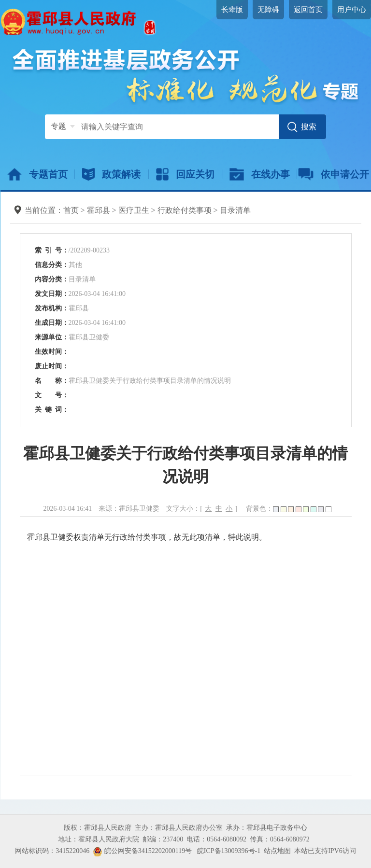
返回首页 (308, 10)
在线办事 (260, 174)
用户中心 (352, 10)
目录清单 (235, 210)
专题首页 (37, 174)
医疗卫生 (134, 210)
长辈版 (232, 10)
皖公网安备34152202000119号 (142, 851)
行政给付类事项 (185, 210)
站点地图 (277, 851)
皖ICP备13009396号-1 (229, 851)
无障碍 (268, 10)
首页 (71, 210)
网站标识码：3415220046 (52, 851)
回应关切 (185, 174)
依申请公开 (334, 174)
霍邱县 (99, 210)
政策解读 (111, 174)
